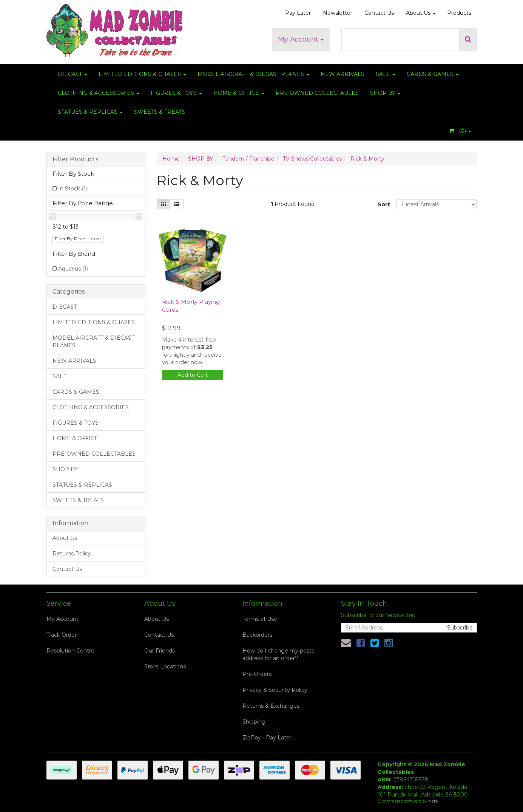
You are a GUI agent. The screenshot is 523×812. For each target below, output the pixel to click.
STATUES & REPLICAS (90, 112)
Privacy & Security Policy (275, 690)
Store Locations (165, 667)
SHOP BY (385, 93)
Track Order (62, 635)
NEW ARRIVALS (342, 74)
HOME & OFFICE (239, 93)
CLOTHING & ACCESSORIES (99, 93)
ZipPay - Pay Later (267, 738)
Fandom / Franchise (248, 159)
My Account (301, 39)
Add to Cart (193, 375)
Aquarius (73, 269)
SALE (386, 74)
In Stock (73, 189)
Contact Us (379, 13)
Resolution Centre (70, 651)
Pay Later (298, 13)
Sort (384, 204)
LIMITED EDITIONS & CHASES (142, 74)
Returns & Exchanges (271, 706)
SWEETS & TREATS (160, 112)
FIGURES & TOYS (176, 93)
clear (96, 239)
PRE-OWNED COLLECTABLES (317, 93)
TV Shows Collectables (312, 159)
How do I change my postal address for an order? (279, 654)
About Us (421, 13)
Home (171, 159)
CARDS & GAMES (433, 74)
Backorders (257, 635)
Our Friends (160, 651)
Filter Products (75, 159)
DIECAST (73, 74)
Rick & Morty (367, 159)
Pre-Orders (257, 674)
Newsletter (338, 13)
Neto (433, 801)
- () (460, 131)
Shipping (254, 722)
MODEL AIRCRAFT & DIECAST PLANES (253, 74)
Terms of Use (260, 619)
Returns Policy (72, 554)
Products (459, 13)
